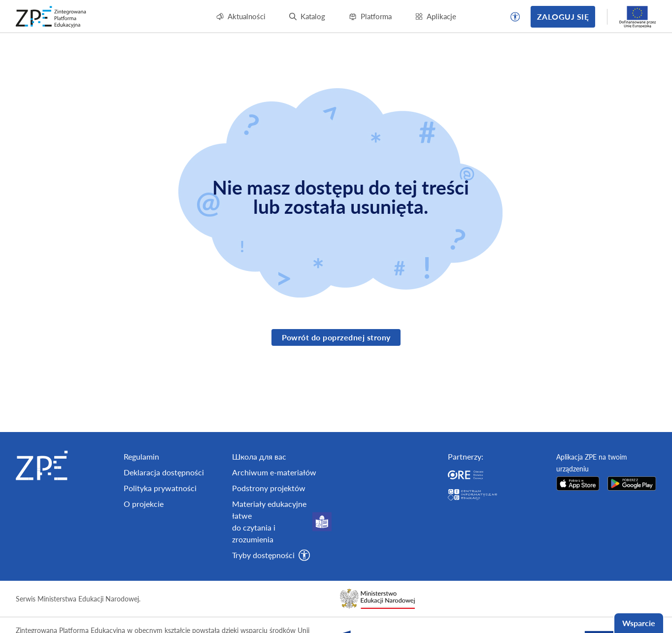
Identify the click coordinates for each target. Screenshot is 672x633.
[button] (515, 17)
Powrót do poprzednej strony (336, 337)
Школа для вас (259, 482)
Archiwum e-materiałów (274, 498)
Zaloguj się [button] (563, 17)
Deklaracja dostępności (164, 498)
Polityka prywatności (160, 514)
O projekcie (144, 529)
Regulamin (141, 482)
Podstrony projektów (269, 514)
